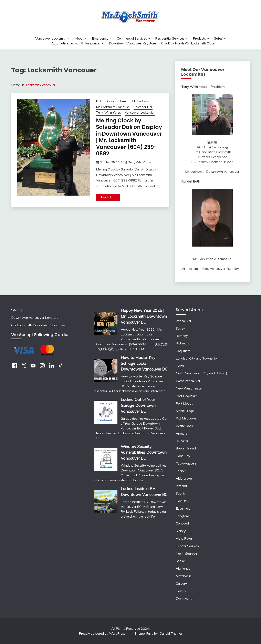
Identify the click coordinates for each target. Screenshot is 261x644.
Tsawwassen (186, 463)
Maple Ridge (185, 411)
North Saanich (186, 553)
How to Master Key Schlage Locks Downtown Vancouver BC (144, 363)
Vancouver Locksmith (51, 38)
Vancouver (184, 321)
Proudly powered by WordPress (103, 633)
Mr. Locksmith (142, 101)
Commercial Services (132, 38)
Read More (108, 197)
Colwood (182, 523)
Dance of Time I (117, 101)
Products (199, 38)
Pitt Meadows (186, 418)
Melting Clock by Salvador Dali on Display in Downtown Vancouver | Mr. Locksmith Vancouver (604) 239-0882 (129, 137)
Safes (218, 38)
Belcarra (182, 441)
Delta (180, 366)
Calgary (181, 583)
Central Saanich (187, 546)
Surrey (180, 328)
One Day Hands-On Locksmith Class (188, 43)
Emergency (100, 38)
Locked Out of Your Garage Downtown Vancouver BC (138, 405)
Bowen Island (186, 448)
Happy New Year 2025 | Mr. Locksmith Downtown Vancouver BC (144, 316)
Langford (182, 516)
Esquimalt (183, 508)
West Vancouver (188, 381)
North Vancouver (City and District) (201, 373)
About (79, 38)
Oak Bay (182, 501)
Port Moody (185, 403)
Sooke (180, 561)
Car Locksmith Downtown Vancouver (39, 325)
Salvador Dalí (143, 107)
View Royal (184, 538)
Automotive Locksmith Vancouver (76, 43)
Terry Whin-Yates (108, 112)
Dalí (99, 101)
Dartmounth (185, 598)
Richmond (183, 343)
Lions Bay (183, 456)
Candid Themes (171, 633)
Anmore (182, 433)
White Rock (184, 426)
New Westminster (189, 388)
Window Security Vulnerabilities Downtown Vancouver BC (144, 453)
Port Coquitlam (187, 396)
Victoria (181, 486)
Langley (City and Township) (197, 358)
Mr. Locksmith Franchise (113, 107)
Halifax (181, 591)
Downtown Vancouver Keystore (132, 43)
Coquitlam (183, 351)
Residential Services (170, 38)
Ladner (181, 471)
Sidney (181, 531)
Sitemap (17, 310)
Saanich (182, 493)
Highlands (183, 568)
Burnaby (182, 336)
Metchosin (183, 576)
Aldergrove (184, 478)
